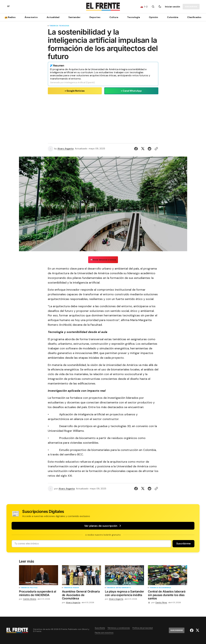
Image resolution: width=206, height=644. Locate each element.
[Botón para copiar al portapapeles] (156, 149)
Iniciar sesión (173, 7)
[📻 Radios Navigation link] (11, 17)
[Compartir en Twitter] (143, 149)
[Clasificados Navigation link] (193, 17)
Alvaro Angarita (66, 149)
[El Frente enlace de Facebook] (192, 630)
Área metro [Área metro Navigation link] (31, 17)
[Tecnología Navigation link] (133, 17)
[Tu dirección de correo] (91, 544)
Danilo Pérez (161, 603)
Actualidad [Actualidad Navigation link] (53, 17)
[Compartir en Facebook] (137, 149)
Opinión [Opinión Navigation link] (153, 17)
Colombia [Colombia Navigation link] (173, 17)
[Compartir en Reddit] (150, 149)
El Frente (37, 631)
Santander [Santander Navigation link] (74, 17)
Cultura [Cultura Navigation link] (114, 17)
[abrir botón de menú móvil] (8, 7)
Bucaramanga (165, 588)
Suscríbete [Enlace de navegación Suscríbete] (100, 628)
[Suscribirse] (191, 7)
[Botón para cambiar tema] (160, 7)
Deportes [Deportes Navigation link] (95, 17)
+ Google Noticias (75, 91)
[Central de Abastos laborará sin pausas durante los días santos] (167, 596)
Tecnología (64, 26)
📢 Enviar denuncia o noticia (103, 260)
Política (34, 588)
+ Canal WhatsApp (131, 91)
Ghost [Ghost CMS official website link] (85, 629)
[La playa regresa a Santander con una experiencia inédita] (124, 594)
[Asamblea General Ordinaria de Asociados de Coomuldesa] (82, 596)
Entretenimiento (124, 588)
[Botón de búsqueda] (153, 7)
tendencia (54, 26)
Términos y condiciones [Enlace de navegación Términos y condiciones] (119, 628)
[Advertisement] (103, 118)
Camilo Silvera (30, 599)
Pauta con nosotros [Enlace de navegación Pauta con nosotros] (104, 633)
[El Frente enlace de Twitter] (197, 630)
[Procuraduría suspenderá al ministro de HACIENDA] (39, 594)
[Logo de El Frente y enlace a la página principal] (103, 7)
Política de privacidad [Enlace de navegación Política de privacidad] (143, 628)
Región (76, 588)
